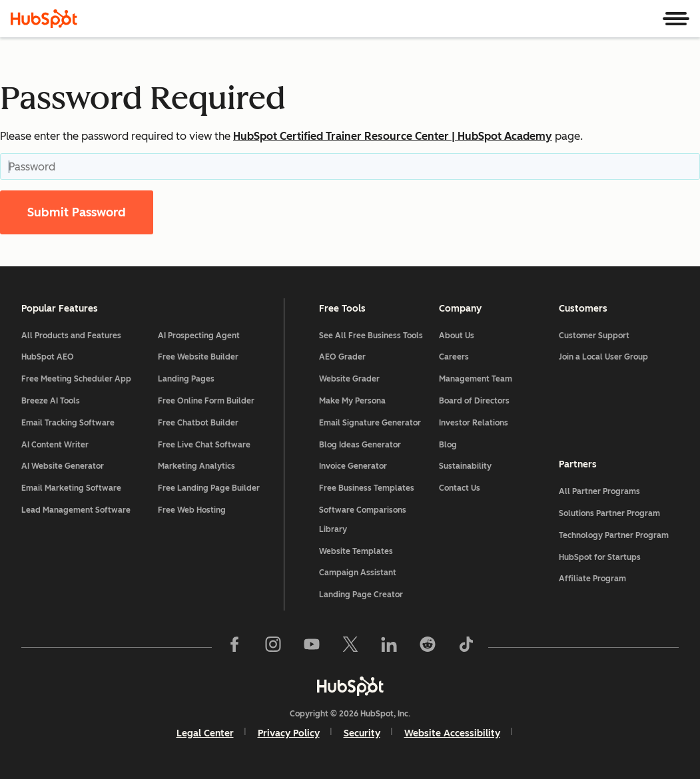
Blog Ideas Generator (360, 445)
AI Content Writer (55, 445)
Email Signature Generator (370, 423)
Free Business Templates (367, 488)
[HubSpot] (44, 19)
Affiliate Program (592, 579)
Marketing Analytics (196, 466)
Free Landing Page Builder (209, 488)
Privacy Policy (289, 733)
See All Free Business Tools (371, 336)
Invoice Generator (353, 466)
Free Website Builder (198, 357)
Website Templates (356, 551)
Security (362, 733)
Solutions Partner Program (609, 513)
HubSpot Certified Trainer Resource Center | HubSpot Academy (393, 136)
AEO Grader (342, 357)
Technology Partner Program (614, 535)
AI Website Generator (63, 466)
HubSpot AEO (48, 357)
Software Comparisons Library (363, 520)
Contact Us (460, 488)
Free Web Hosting (192, 510)
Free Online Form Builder (206, 401)
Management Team (476, 379)
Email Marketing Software (71, 488)
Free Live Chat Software (204, 445)
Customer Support (594, 336)
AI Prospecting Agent (199, 336)
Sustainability (465, 466)
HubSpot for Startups (600, 557)
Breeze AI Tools (51, 401)
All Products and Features (71, 336)
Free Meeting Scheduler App (76, 379)
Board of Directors (474, 401)
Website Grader (349, 379)
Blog (448, 445)
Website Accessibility (452, 733)
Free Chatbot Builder (198, 423)
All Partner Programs (599, 491)
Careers (454, 357)
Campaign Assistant (358, 573)
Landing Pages (186, 379)
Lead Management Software (76, 510)
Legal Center (205, 733)
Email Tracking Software (68, 423)
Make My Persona (352, 401)
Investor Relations (474, 423)
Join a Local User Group (603, 357)
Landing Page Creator (361, 595)
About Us (457, 336)
